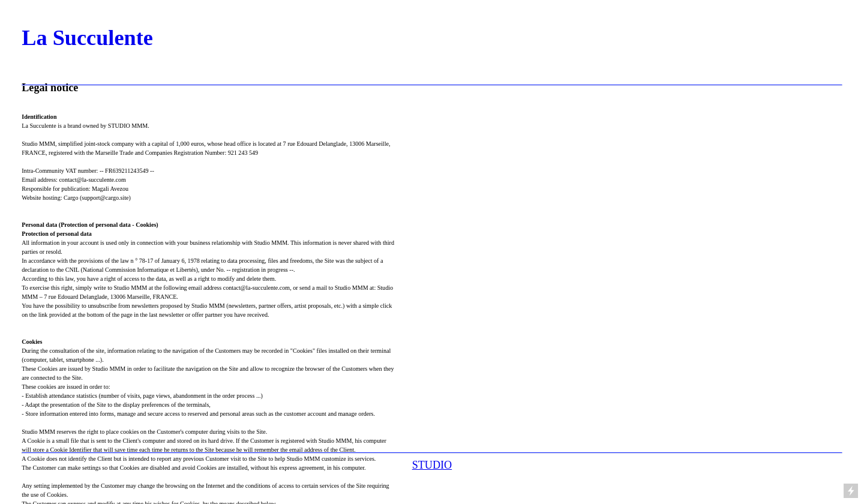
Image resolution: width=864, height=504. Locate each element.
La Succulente (87, 38)
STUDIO (432, 465)
